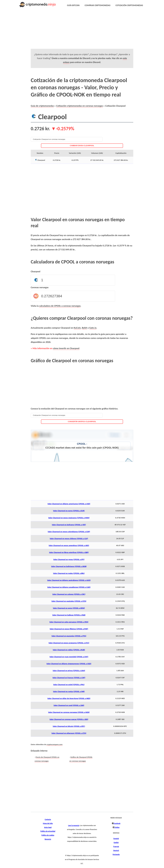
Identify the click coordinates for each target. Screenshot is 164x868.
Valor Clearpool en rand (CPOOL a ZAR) (69, 705)
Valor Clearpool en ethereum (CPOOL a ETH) (69, 733)
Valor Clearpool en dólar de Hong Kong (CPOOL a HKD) (69, 698)
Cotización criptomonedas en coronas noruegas (80, 106)
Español (116, 839)
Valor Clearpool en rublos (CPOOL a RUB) (69, 650)
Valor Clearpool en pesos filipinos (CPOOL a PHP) (69, 629)
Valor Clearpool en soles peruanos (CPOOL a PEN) (69, 622)
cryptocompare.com (54, 744)
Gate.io (93, 328)
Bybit (84, 328)
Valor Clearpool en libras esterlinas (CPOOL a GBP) (69, 552)
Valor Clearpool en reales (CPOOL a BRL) (69, 573)
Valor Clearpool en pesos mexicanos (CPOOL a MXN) (69, 518)
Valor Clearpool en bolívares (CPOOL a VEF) (69, 525)
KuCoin (77, 328)
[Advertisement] (82, 31)
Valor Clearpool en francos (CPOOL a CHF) (69, 678)
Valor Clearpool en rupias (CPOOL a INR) (69, 691)
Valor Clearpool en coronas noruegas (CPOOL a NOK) (69, 712)
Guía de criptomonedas (42, 106)
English (116, 843)
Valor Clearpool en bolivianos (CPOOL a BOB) (69, 566)
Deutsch (116, 851)
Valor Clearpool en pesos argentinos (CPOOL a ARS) (69, 545)
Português (116, 855)
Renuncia (48, 839)
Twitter (117, 827)
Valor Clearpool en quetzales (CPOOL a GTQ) (69, 601)
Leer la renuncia (74, 826)
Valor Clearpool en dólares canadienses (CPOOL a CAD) (69, 587)
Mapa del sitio (48, 823)
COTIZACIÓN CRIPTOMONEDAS (129, 5)
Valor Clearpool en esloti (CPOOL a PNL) (69, 685)
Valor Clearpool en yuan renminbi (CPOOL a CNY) (69, 657)
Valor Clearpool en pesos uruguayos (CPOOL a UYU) (69, 643)
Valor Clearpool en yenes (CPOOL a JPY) (69, 559)
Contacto (48, 819)
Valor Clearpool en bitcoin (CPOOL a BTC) (69, 726)
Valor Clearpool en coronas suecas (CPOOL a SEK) (69, 719)
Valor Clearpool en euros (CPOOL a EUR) (69, 511)
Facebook (117, 823)
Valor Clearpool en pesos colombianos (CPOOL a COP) (69, 532)
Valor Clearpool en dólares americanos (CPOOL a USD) (69, 504)
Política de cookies (48, 835)
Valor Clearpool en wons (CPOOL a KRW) (69, 608)
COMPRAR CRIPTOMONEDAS (98, 5)
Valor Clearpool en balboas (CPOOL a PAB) (69, 615)
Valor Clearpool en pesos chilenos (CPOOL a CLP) (69, 539)
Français (116, 847)
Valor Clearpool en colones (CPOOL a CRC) (69, 594)
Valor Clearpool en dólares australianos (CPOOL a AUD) (69, 580)
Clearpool (35, 271)
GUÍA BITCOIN (73, 5)
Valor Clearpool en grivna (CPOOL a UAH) (69, 671)
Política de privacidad (48, 831)
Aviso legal (48, 827)
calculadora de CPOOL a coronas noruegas (60, 306)
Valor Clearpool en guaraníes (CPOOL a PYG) (69, 636)
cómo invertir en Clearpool (66, 348)
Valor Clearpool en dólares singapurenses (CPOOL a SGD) (69, 664)
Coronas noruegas (40, 287)
